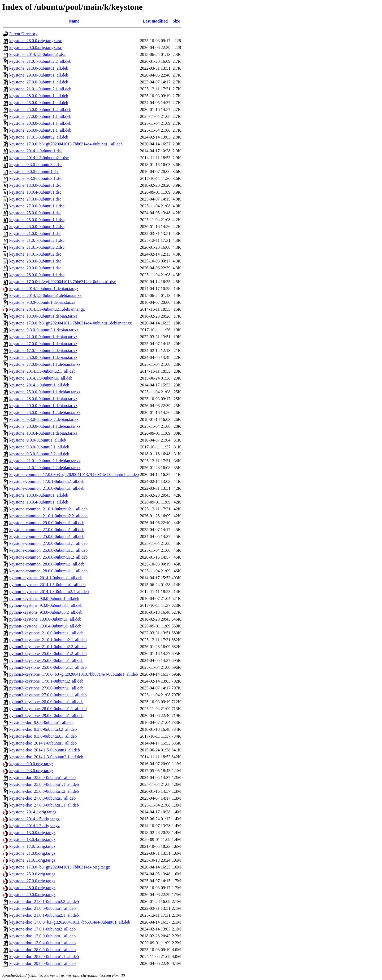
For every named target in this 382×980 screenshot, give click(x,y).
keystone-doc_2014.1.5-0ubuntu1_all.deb (45, 750)
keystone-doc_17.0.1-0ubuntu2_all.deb (42, 929)
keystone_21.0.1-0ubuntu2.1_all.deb (40, 89)
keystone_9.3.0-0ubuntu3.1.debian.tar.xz (44, 330)
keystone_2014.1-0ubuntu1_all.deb (39, 385)
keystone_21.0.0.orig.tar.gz (32, 853)
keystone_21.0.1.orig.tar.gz (32, 860)
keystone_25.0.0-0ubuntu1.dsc (35, 213)
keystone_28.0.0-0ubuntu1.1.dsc (37, 275)
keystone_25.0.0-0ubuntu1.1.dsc (37, 220)
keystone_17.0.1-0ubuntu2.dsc (35, 254)
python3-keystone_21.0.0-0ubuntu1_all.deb (46, 633)
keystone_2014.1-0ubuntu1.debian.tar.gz (44, 289)
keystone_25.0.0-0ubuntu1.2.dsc (37, 227)
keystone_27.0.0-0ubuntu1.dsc (35, 199)
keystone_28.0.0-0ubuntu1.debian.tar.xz (43, 399)
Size (176, 21)
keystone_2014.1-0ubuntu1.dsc (36, 151)
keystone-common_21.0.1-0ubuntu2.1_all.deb (48, 509)
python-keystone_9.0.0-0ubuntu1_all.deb (44, 598)
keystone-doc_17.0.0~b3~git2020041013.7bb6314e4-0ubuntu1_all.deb (70, 922)
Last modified (155, 21)
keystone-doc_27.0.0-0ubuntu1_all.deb (42, 798)
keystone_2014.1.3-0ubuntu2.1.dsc (39, 158)
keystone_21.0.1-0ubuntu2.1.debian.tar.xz (45, 461)
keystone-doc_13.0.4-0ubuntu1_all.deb (42, 943)
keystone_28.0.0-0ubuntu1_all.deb (39, 96)
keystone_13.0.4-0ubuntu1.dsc (35, 192)
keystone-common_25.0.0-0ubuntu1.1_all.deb (48, 550)
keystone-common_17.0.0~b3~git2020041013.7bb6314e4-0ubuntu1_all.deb (74, 475)
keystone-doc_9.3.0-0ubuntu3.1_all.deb (43, 736)
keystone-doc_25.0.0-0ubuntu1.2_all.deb (44, 791)
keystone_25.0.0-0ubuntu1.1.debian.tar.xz (45, 392)
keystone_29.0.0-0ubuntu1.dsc (35, 268)
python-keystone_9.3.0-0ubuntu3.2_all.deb (46, 612)
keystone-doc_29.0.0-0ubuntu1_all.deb (42, 963)
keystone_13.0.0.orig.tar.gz (32, 833)
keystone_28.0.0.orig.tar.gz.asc (36, 41)
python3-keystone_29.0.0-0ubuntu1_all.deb (46, 716)
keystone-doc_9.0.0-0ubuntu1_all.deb (41, 722)
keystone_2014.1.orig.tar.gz (33, 812)
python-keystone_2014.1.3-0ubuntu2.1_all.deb (49, 592)
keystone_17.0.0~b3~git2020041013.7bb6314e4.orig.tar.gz (60, 867)
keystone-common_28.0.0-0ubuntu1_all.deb (47, 564)
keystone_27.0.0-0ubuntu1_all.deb (39, 82)
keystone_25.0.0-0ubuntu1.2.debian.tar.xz (45, 413)
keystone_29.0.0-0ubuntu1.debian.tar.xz (43, 406)
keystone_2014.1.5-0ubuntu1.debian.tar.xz (45, 295)
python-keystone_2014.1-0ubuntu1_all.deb (46, 578)
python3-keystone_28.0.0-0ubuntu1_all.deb (46, 702)
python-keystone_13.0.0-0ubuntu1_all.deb (45, 619)
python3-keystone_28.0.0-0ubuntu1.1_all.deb (48, 709)
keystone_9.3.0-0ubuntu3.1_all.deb (39, 447)
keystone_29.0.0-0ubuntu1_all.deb (39, 75)
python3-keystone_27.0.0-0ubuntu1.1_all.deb (48, 695)
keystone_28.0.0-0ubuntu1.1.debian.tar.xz (45, 426)
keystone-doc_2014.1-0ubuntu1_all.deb (43, 743)
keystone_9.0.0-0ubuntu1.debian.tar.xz (42, 302)
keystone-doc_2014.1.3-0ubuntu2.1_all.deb (46, 757)
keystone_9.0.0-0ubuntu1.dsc (34, 171)
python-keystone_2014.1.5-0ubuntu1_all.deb (47, 585)
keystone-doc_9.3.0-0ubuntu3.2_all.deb (43, 729)
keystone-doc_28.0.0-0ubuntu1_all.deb (42, 950)
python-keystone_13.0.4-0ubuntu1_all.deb (45, 626)
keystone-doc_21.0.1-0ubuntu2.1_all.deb (44, 915)
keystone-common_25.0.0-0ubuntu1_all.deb (47, 536)
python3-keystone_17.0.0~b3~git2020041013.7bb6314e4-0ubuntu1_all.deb (74, 674)
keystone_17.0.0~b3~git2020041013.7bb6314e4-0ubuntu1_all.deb (66, 144)
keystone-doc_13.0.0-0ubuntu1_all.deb (42, 936)
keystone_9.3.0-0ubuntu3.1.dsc (36, 178)
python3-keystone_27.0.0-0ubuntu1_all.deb (46, 688)
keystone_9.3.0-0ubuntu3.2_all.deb (39, 454)
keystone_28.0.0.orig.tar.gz (32, 888)
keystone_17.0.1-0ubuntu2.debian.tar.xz (43, 351)
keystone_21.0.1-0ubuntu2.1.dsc (37, 240)
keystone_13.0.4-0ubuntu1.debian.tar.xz (43, 433)
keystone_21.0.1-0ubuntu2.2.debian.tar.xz (45, 468)
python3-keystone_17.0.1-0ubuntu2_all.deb (46, 681)
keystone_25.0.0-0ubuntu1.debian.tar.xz (43, 357)
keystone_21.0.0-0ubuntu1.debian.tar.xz (43, 337)
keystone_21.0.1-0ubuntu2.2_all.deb (40, 61)
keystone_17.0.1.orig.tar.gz (32, 846)
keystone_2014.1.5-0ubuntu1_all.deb (41, 378)
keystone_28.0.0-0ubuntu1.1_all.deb (40, 123)
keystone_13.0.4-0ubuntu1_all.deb (39, 502)
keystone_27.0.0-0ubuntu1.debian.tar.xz (43, 344)
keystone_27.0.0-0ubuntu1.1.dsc (37, 206)
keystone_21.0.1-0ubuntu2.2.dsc (37, 247)
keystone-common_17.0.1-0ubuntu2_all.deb (47, 481)
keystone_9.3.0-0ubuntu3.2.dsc (36, 165)
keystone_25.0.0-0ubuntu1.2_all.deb (40, 110)
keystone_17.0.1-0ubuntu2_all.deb (39, 137)
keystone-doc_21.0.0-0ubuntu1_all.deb (42, 908)
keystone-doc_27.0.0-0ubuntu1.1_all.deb (44, 805)
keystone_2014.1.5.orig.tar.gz (34, 819)
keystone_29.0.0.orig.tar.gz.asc (36, 48)
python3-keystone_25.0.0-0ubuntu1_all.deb (46, 660)
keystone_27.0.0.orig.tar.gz (32, 881)
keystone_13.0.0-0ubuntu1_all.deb (39, 495)
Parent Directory (23, 34)
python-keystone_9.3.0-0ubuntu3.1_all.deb (46, 605)
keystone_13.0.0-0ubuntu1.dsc (35, 185)
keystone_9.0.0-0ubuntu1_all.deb (38, 440)
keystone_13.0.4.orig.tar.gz (32, 839)
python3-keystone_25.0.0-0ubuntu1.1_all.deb (48, 667)
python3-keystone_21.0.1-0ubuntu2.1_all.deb (48, 640)
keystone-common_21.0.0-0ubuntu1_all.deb (47, 488)
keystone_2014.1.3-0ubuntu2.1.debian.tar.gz (47, 309)
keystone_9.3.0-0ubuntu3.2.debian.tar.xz (44, 419)
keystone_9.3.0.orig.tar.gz (31, 771)
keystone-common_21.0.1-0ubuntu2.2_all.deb (48, 516)
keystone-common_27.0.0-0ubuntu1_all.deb (47, 530)
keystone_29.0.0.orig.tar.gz (32, 895)
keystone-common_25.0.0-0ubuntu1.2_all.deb (48, 557)
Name (74, 21)
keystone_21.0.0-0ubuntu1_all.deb (39, 68)
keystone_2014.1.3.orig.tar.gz (34, 826)
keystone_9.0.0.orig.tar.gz (31, 764)
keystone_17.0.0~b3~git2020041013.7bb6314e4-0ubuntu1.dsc (62, 282)
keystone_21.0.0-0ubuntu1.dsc (35, 233)
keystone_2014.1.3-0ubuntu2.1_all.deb (42, 371)
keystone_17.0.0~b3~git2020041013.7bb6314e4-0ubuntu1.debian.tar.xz (71, 323)
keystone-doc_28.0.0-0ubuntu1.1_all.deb (44, 957)
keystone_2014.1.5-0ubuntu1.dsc (37, 54)
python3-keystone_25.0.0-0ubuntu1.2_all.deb (48, 654)
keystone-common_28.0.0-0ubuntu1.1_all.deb (48, 571)
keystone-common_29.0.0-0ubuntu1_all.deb (47, 523)
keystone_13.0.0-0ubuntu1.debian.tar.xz (43, 316)
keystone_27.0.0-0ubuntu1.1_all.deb (40, 116)
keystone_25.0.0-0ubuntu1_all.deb (39, 103)
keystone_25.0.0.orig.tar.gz (32, 874)
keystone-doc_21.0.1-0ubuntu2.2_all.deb (44, 901)
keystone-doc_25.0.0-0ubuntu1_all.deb (42, 778)
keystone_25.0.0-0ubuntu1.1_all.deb (40, 130)
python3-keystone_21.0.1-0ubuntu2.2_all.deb (48, 647)
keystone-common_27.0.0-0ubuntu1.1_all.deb (48, 543)
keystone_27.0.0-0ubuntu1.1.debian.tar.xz (45, 364)
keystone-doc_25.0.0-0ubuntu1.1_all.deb (44, 784)
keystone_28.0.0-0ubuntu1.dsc (35, 261)
